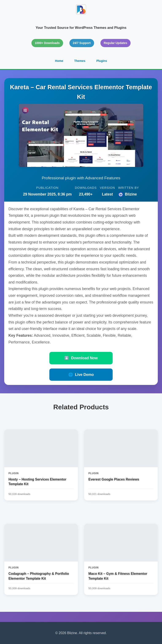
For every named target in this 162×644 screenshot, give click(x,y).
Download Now (81, 358)
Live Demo (81, 375)
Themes (80, 61)
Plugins (102, 61)
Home (59, 61)
